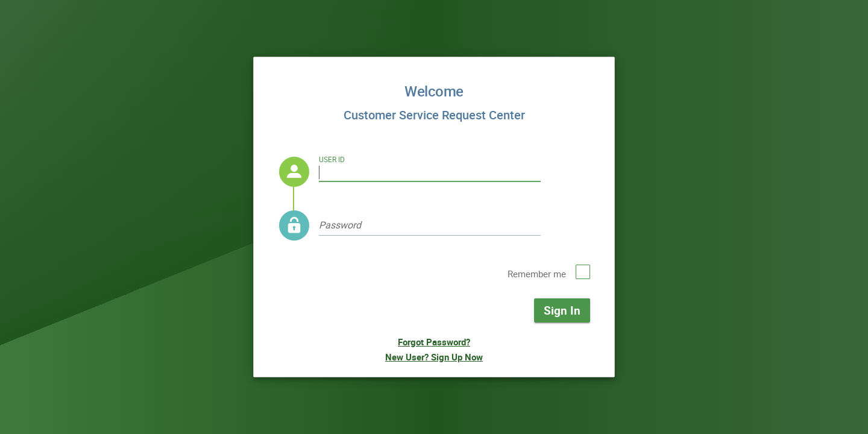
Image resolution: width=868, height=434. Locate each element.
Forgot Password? (434, 342)
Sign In (562, 310)
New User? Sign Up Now (434, 357)
